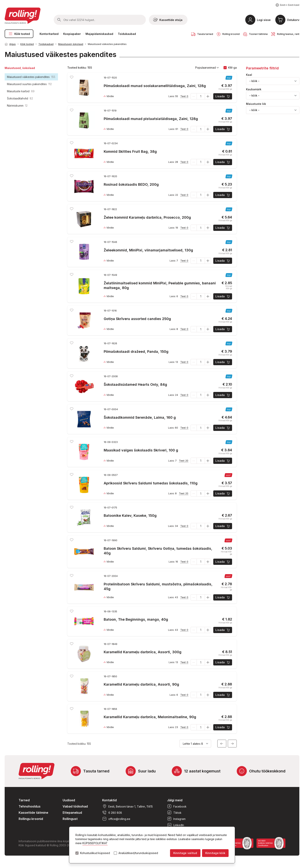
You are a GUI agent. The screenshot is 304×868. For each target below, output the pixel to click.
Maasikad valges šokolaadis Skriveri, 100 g (141, 450)
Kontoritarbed (49, 34)
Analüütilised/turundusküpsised (138, 853)
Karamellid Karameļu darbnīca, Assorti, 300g (143, 652)
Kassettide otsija (168, 20)
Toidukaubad (127, 34)
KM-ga (232, 68)
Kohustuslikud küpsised (95, 853)
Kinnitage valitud (185, 853)
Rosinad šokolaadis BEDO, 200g (131, 184)
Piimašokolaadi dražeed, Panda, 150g (136, 352)
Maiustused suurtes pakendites (29, 84)
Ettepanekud (72, 813)
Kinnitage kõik (215, 853)
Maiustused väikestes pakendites (107, 44)
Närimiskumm (17, 106)
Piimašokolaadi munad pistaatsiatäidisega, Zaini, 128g (151, 119)
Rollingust (70, 819)
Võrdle (109, 96)
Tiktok (174, 813)
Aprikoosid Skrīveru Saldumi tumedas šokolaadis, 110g (151, 483)
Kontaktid (109, 800)
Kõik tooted (19, 34)
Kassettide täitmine (33, 813)
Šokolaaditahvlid (20, 98)
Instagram (176, 819)
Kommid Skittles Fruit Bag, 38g (130, 151)
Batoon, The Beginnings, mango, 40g (136, 619)
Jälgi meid (175, 800)
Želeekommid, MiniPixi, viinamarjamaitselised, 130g (148, 250)
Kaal (249, 75)
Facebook (177, 806)
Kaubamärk (254, 89)
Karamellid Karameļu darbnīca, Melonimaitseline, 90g (150, 717)
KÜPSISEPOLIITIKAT (95, 843)
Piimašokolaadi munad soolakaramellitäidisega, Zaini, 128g (155, 86)
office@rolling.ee (116, 819)
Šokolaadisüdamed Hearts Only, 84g (135, 384)
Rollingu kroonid (31, 819)
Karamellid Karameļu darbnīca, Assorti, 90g (141, 684)
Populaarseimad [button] (207, 68)
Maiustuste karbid (21, 91)
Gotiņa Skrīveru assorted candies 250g (137, 319)
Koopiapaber (72, 34)
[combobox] (273, 81)
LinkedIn (176, 825)
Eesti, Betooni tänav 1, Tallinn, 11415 (127, 806)
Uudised (69, 800)
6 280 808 (112, 813)
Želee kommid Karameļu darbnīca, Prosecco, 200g (147, 217)
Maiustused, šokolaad (71, 44)
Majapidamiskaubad (99, 34)
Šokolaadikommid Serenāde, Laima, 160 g (140, 417)
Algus (13, 44)
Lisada (223, 96)
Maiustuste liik (256, 104)
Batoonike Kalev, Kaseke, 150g (130, 516)
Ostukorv (293, 20)
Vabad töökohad (75, 806)
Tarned (24, 800)
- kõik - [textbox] (254, 81)
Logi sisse (264, 20)
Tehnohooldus (30, 806)
